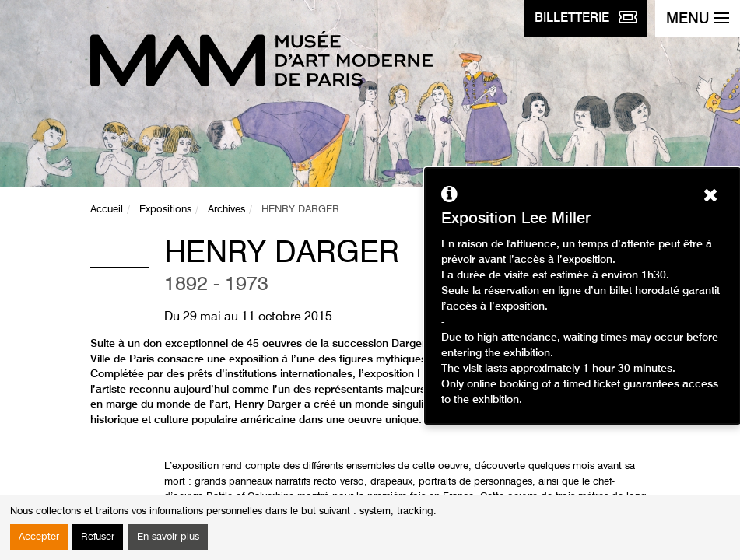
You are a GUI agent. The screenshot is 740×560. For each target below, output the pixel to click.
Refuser (98, 537)
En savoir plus (168, 537)
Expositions (165, 210)
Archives (226, 210)
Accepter (39, 537)
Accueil (107, 210)
